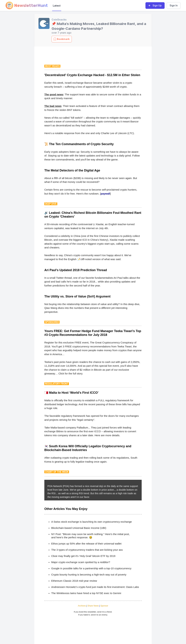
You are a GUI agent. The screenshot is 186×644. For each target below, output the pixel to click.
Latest (57, 6)
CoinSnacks (59, 20)
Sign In (174, 5)
